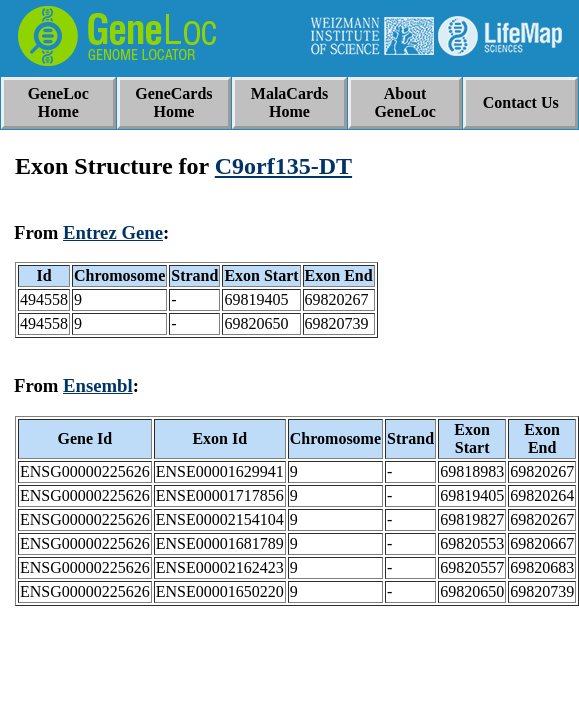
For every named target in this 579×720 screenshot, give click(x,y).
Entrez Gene (113, 232)
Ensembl (98, 385)
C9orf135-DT (283, 166)
